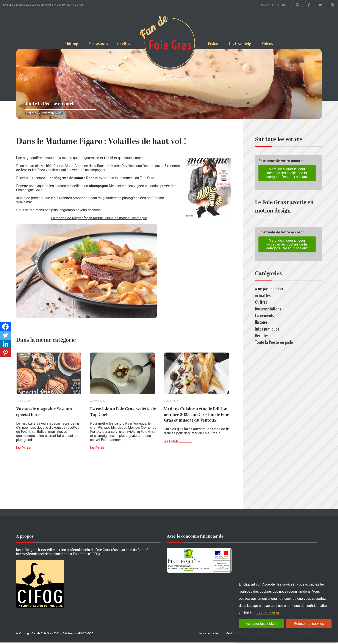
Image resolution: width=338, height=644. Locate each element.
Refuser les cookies (309, 624)
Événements (264, 316)
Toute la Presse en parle (50, 104)
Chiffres (60, 43)
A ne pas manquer (269, 289)
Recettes (122, 43)
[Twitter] (5, 335)
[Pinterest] (5, 353)
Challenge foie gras (273, 5)
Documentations (268, 309)
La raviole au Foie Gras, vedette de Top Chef (123, 413)
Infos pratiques (267, 329)
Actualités (263, 295)
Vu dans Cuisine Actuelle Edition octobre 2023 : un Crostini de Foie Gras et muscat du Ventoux (196, 416)
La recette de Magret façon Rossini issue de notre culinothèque (99, 218)
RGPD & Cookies (268, 613)
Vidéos (279, 43)
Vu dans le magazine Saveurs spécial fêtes (44, 413)
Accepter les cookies (262, 624)
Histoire (215, 43)
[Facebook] (5, 327)
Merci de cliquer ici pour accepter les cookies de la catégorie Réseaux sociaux (287, 173)
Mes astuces (94, 43)
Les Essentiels (244, 43)
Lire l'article (23, 449)
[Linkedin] (5, 344)
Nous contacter (209, 635)
